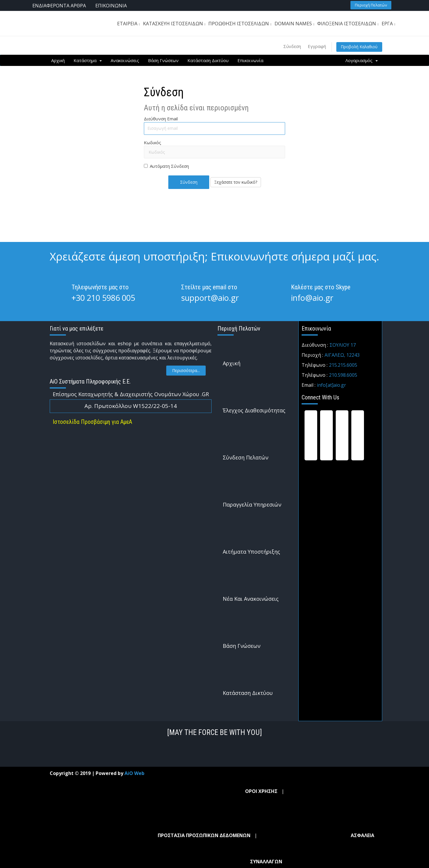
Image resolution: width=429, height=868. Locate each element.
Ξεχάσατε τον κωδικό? (236, 182)
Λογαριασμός (362, 60)
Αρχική (58, 60)
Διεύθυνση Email (161, 119)
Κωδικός (153, 142)
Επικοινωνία (250, 60)
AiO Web (134, 773)
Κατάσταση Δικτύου (208, 60)
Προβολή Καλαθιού (359, 47)
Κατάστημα (88, 60)
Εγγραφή (315, 46)
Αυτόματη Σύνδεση (166, 166)
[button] (371, 5)
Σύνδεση (290, 46)
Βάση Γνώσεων (163, 60)
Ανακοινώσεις (125, 60)
